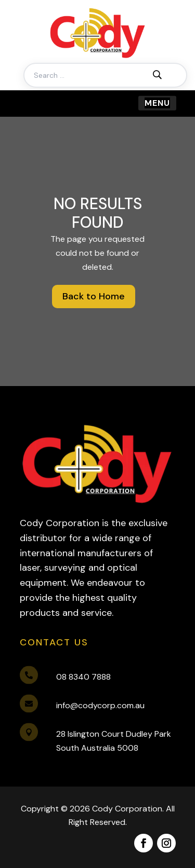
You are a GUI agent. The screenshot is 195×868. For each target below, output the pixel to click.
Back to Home (94, 296)
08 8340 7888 (83, 677)
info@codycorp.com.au (100, 705)
